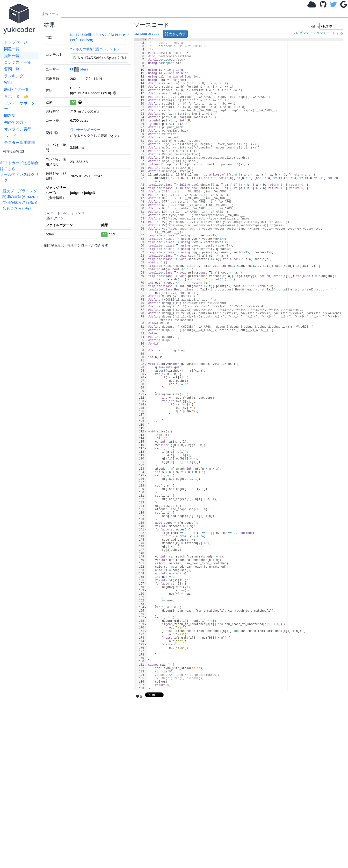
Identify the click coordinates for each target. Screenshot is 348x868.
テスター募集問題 (20, 142)
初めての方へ (16, 122)
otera (81, 69)
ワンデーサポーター (20, 106)
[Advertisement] (21, 283)
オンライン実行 (18, 129)
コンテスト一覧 (18, 62)
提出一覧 (12, 56)
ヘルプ (10, 136)
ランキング (14, 76)
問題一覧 (12, 49)
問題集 (10, 115)
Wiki (8, 83)
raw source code (147, 33)
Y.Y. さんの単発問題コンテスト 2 (95, 49)
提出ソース (50, 14)
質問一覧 (12, 69)
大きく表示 (175, 34)
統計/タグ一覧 (16, 89)
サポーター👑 (16, 96)
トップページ (16, 42)
